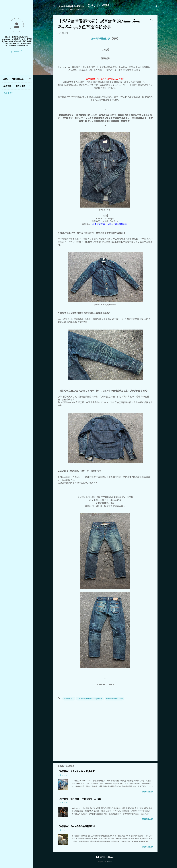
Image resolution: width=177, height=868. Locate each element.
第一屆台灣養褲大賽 (101, 39)
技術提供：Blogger (105, 857)
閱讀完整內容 (148, 792)
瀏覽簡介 (17, 52)
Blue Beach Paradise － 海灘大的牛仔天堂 (85, 6)
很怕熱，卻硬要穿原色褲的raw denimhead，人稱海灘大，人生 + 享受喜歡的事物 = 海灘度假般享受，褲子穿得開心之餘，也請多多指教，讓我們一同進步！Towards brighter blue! (17, 41)
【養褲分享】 (69, 699)
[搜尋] (156, 6)
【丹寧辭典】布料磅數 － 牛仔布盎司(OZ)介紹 (80, 799)
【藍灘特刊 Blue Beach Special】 (90, 699)
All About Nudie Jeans (114, 699)
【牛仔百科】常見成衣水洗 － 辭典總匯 (76, 771)
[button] (151, 20)
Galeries (110, 862)
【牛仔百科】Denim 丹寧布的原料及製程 (77, 827)
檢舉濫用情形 (8, 93)
